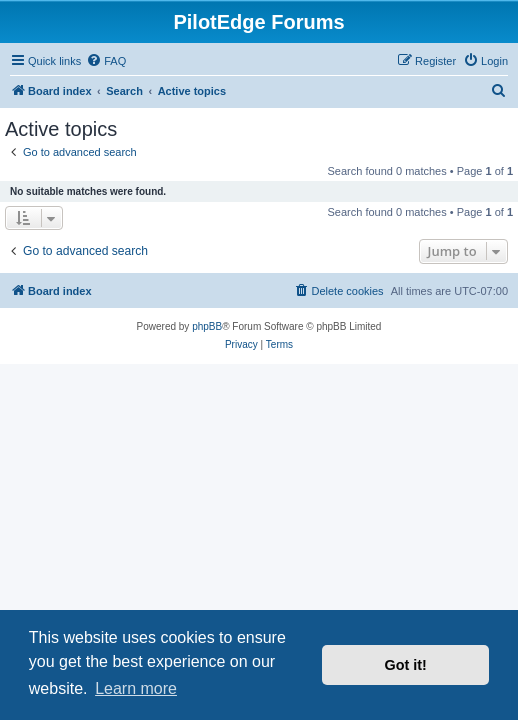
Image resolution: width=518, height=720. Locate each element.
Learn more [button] (136, 688)
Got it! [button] (406, 665)
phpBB (207, 326)
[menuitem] (106, 61)
